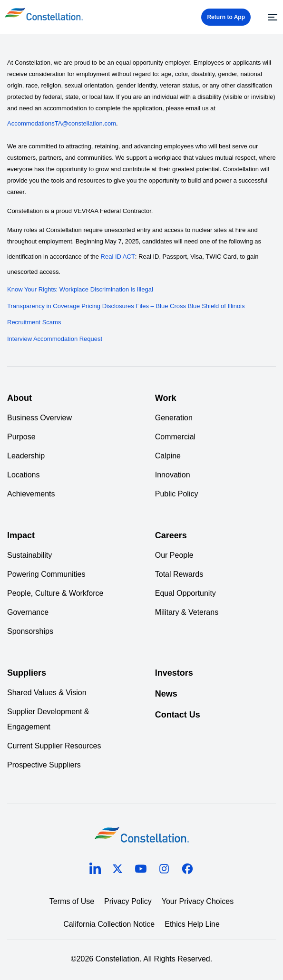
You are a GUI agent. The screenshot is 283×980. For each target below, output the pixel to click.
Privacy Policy (128, 901)
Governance (28, 612)
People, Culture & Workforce (55, 593)
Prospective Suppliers (44, 765)
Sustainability (29, 555)
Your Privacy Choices (198, 901)
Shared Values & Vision (47, 693)
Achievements (31, 494)
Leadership (26, 456)
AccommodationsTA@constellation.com (62, 123)
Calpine (168, 456)
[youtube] (141, 870)
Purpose (21, 437)
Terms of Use (72, 901)
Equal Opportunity (185, 593)
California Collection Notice (109, 924)
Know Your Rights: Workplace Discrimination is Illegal (80, 289)
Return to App (226, 17)
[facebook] (187, 870)
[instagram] (164, 870)
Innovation (173, 475)
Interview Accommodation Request (55, 339)
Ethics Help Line (192, 924)
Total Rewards (179, 574)
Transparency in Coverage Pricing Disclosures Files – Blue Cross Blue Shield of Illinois (126, 306)
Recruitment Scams (34, 322)
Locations (24, 475)
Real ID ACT (118, 257)
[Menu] (271, 17)
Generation (174, 418)
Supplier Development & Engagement (48, 719)
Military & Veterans (187, 612)
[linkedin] (95, 871)
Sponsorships (30, 631)
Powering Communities (46, 574)
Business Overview (39, 418)
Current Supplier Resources (54, 746)
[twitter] (117, 870)
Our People (174, 555)
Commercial (175, 437)
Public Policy (177, 494)
